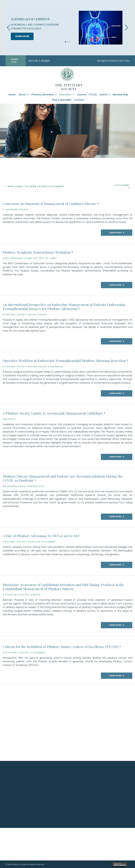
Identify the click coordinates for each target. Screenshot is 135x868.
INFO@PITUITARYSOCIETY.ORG (113, 61)
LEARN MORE (22, 36)
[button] (65, 42)
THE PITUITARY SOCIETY (69, 87)
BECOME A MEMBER (39, 61)
